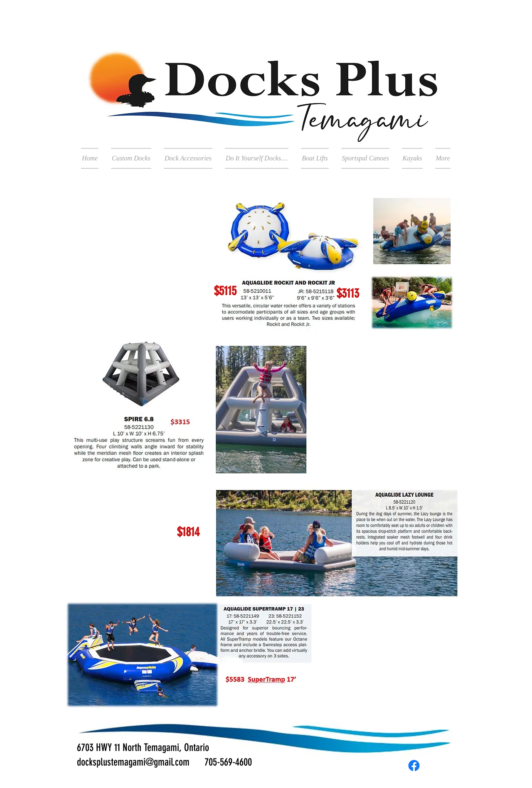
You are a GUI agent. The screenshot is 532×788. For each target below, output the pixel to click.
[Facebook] (414, 766)
